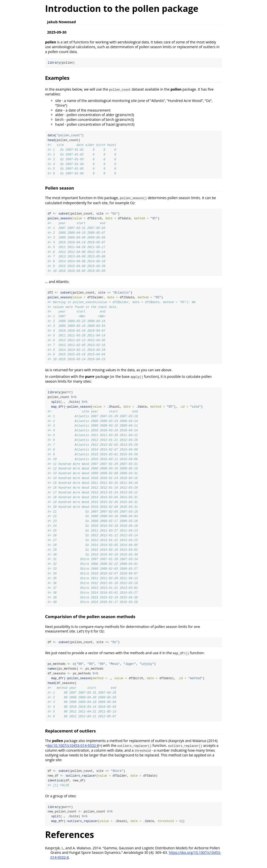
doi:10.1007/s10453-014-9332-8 (73, 750)
